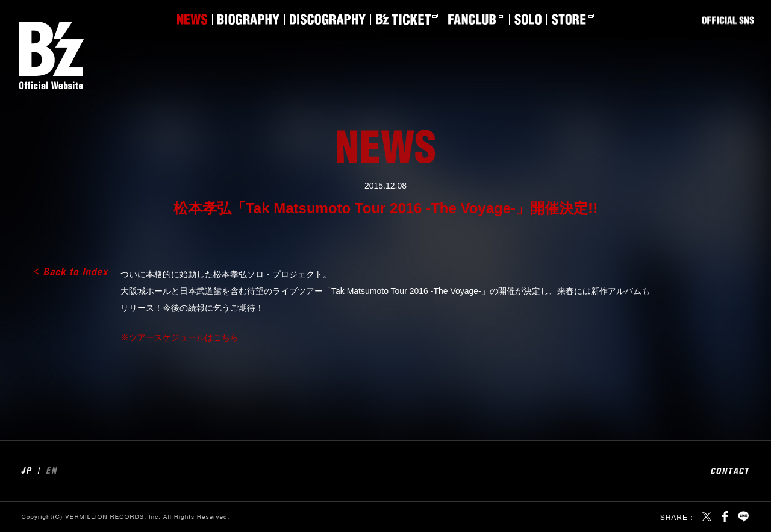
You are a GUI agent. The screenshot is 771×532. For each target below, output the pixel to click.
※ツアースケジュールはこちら (179, 337)
